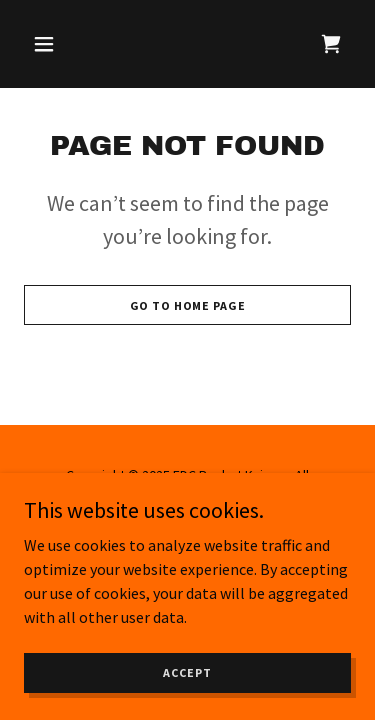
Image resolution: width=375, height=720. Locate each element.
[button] (48, 44)
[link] (331, 44)
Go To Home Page (188, 305)
